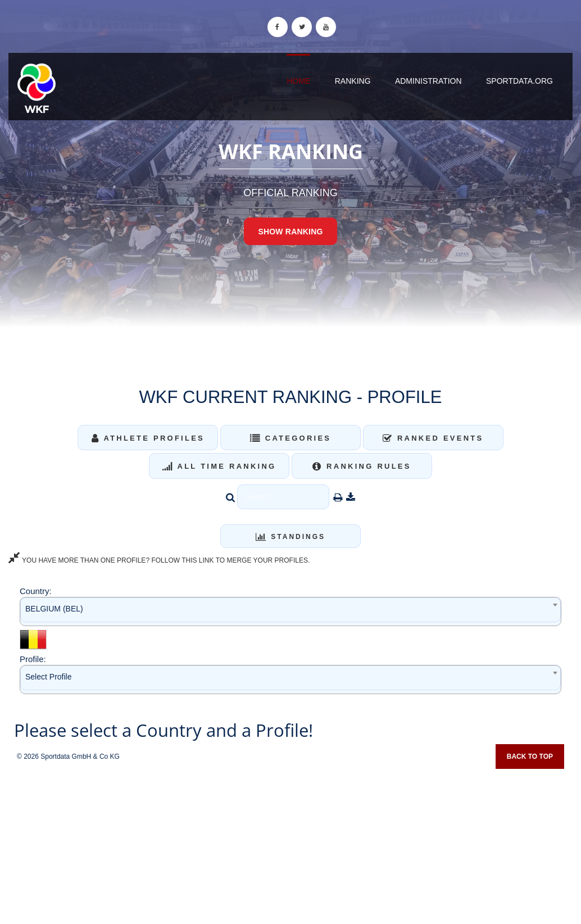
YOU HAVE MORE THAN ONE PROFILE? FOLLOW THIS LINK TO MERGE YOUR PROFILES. (159, 560)
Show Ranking (290, 232)
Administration (428, 81)
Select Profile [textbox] (48, 677)
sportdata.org (519, 81)
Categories (291, 438)
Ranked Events (433, 438)
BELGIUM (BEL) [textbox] (54, 609)
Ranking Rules (362, 466)
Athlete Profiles (148, 438)
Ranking (353, 81)
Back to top (530, 757)
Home (298, 81)
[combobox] (290, 611)
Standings (290, 537)
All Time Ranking (219, 466)
